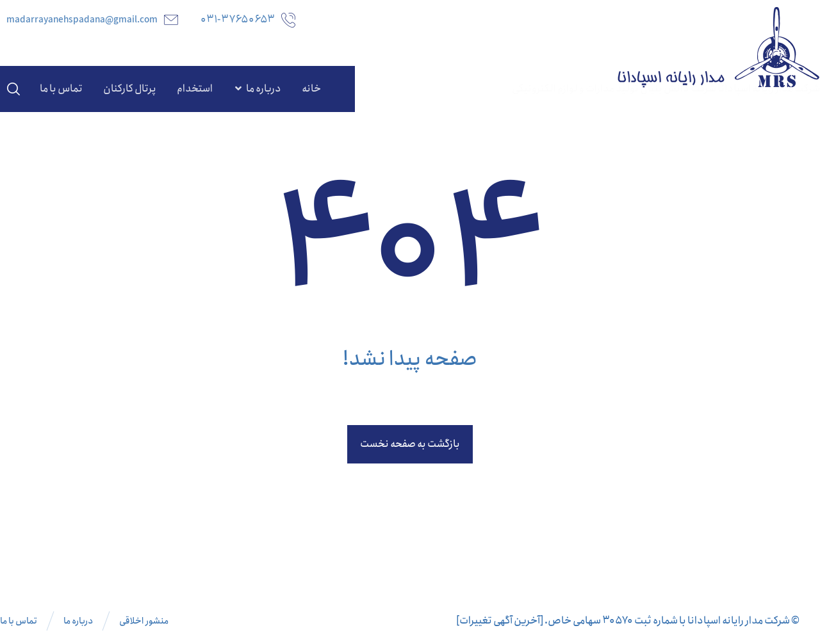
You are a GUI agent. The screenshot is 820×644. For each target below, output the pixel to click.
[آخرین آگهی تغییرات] (500, 621)
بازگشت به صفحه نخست (410, 444)
